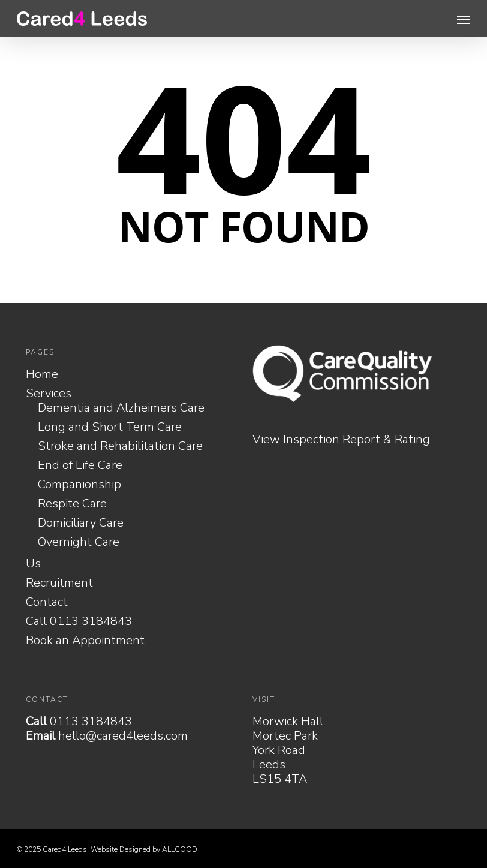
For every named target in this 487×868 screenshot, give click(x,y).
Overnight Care (79, 542)
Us (33, 564)
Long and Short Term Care (110, 427)
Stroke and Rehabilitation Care (120, 446)
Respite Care (72, 504)
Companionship (79, 485)
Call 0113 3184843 (79, 621)
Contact (47, 602)
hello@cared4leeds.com (123, 736)
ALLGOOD (180, 849)
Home (42, 374)
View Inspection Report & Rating (341, 439)
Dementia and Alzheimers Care (121, 408)
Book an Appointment (85, 641)
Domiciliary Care (81, 523)
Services (49, 394)
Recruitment (59, 583)
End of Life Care (80, 465)
